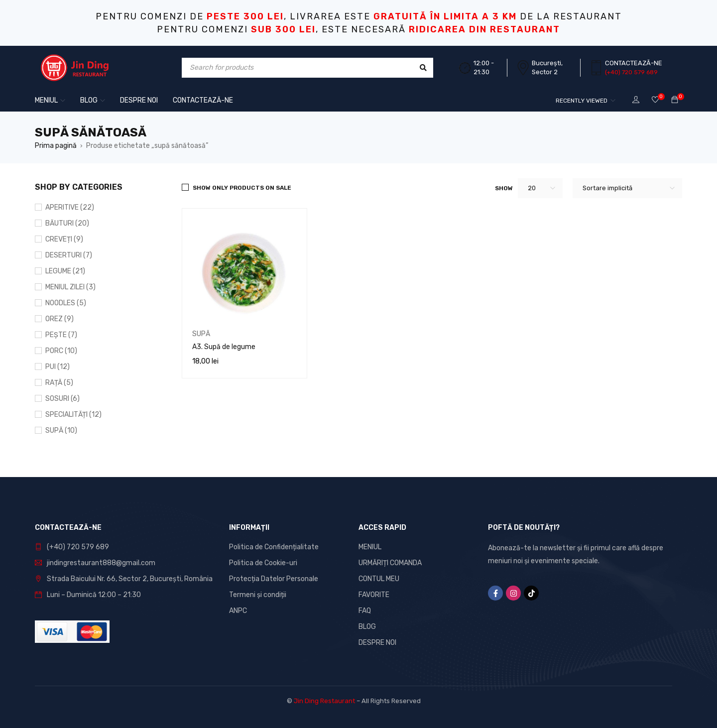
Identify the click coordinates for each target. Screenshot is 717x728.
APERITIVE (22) (70, 207)
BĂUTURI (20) (67, 223)
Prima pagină (56, 146)
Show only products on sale (242, 188)
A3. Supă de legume (224, 347)
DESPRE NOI (377, 643)
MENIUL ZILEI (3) (70, 287)
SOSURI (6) (62, 399)
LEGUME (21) (65, 271)
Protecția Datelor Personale (274, 579)
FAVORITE (374, 595)
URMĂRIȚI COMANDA (390, 563)
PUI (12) (58, 367)
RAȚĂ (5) (59, 383)
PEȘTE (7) (61, 335)
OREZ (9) (60, 319)
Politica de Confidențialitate (274, 547)
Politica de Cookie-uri (263, 563)
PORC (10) (61, 351)
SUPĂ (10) (61, 430)
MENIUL (370, 547)
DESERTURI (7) (69, 255)
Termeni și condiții (258, 595)
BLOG (367, 627)
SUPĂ (201, 334)
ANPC (238, 611)
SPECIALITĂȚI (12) (73, 415)
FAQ (365, 611)
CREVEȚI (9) (64, 239)
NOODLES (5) (66, 303)
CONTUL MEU (379, 579)
